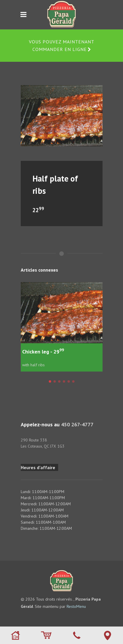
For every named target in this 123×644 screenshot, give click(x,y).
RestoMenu (76, 606)
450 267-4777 (77, 424)
